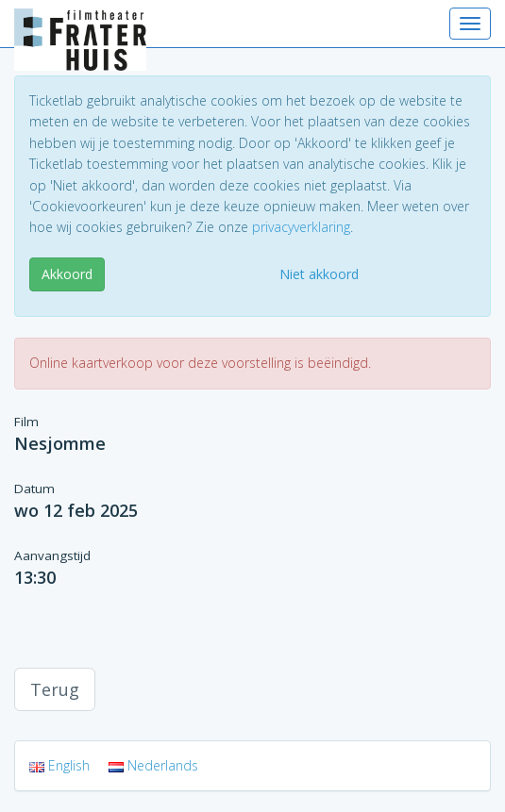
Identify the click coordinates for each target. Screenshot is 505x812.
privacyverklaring (301, 227)
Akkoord (67, 274)
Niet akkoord (319, 274)
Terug (55, 689)
